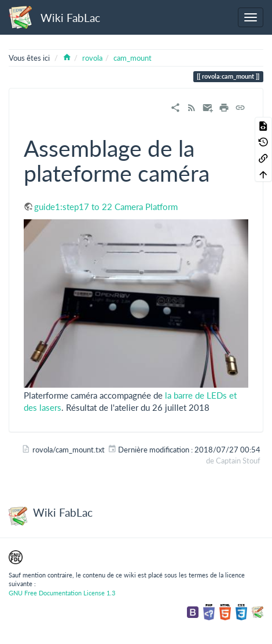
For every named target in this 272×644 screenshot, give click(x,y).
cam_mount (133, 58)
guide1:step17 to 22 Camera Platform (106, 207)
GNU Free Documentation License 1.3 (62, 593)
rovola (92, 58)
